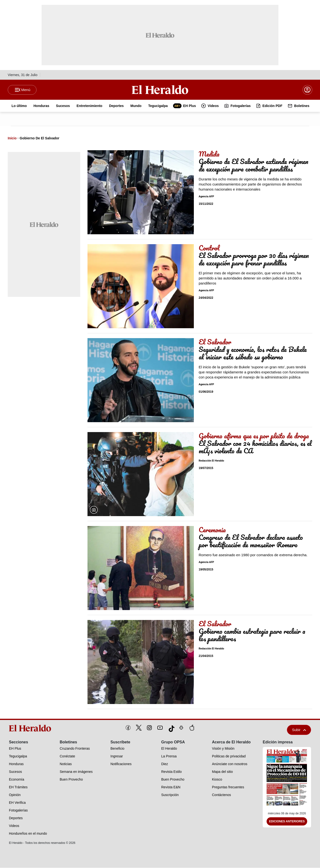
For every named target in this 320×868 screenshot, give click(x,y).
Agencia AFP (206, 197)
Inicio (12, 138)
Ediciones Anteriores (287, 822)
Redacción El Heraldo (211, 461)
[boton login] (307, 90)
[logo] (32, 728)
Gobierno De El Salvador (39, 138)
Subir (299, 730)
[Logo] (160, 90)
